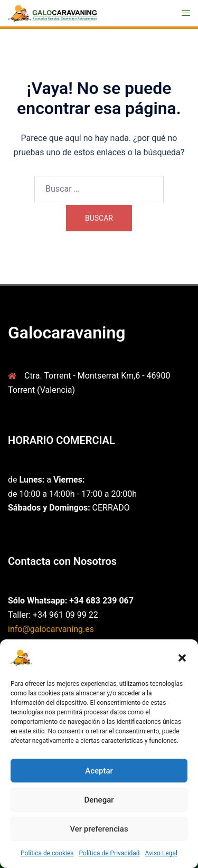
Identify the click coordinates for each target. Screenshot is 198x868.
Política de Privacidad (110, 853)
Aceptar (99, 771)
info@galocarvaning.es (51, 629)
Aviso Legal (161, 853)
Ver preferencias (99, 829)
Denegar (99, 800)
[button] (182, 658)
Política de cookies (47, 853)
